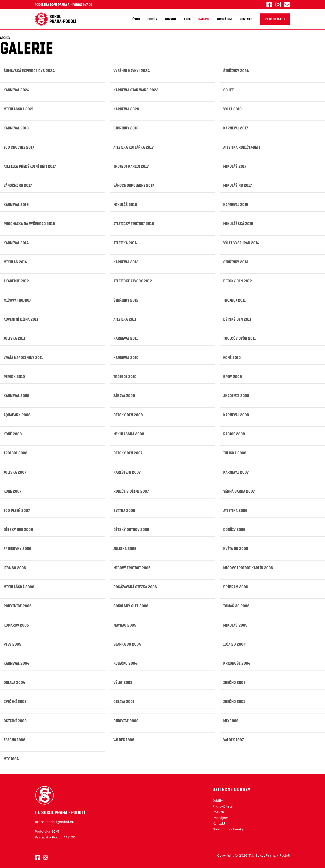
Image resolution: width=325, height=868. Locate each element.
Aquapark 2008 (17, 413)
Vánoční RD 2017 (18, 185)
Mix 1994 (12, 756)
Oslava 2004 (15, 680)
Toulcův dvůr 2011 (240, 337)
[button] (275, 19)
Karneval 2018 (17, 128)
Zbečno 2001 (234, 699)
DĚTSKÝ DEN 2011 (237, 318)
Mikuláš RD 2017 (238, 185)
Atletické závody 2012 (133, 280)
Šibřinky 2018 (126, 128)
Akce (189, 19)
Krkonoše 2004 (237, 661)
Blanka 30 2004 (128, 642)
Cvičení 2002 (16, 699)
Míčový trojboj (18, 299)
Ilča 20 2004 (235, 642)
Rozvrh (173, 19)
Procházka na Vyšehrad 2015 (30, 223)
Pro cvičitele (223, 804)
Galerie (205, 19)
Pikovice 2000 (126, 718)
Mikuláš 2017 (235, 166)
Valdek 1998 (124, 737)
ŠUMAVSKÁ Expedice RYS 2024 (30, 70)
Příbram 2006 (236, 585)
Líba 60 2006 (15, 566)
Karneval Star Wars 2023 (137, 89)
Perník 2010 (14, 375)
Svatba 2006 (125, 508)
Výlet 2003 (123, 680)
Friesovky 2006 (18, 547)
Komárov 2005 (17, 623)
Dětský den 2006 (18, 527)
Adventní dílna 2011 (22, 318)
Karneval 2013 (127, 261)
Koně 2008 (13, 432)
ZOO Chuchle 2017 (19, 147)
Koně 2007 (13, 489)
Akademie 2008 (237, 394)
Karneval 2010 (127, 356)
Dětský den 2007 (128, 451)
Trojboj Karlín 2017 (132, 166)
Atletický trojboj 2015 (134, 223)
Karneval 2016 (17, 204)
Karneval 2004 (17, 661)
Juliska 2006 (125, 547)
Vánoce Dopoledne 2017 (134, 185)
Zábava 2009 (125, 394)
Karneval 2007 (237, 470)
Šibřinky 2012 (126, 299)
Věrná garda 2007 (240, 489)
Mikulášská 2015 (239, 223)
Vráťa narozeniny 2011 (24, 356)
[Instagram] (278, 4)
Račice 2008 (234, 432)
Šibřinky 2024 (236, 70)
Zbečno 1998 (15, 737)
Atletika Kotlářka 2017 (134, 147)
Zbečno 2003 (235, 680)
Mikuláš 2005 (236, 623)
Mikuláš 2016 (126, 204)
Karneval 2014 (17, 242)
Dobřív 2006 (235, 527)
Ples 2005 (13, 642)
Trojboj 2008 (15, 451)
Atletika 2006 (236, 508)
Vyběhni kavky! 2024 (132, 70)
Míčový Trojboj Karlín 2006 (249, 566)
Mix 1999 (231, 718)
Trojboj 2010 (125, 375)
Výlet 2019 (233, 108)
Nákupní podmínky (229, 828)
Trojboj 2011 (234, 299)
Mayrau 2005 (125, 623)
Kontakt (246, 19)
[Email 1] (287, 4)
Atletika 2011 (125, 318)
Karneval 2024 (17, 89)
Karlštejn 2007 (127, 470)
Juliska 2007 (15, 470)
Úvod (140, 19)
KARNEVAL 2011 (126, 337)
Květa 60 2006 (236, 547)
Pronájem (225, 19)
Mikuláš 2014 (16, 261)
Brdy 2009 (233, 375)
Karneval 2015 (236, 204)
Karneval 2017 (236, 128)
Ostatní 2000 (15, 718)
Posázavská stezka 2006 (136, 585)
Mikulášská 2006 (19, 585)
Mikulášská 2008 (129, 432)
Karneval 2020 (127, 108)
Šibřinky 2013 (236, 261)
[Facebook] (269, 4)
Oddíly (156, 19)
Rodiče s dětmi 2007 (132, 489)
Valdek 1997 (234, 737)
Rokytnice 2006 (18, 604)
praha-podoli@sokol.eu (55, 819)
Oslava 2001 (124, 699)
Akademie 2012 (17, 280)
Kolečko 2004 (126, 661)
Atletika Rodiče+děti (242, 147)
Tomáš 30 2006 (237, 604)
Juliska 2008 (235, 451)
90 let (229, 89)
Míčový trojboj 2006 (132, 566)
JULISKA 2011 (15, 337)
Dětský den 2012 (238, 280)
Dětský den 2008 (128, 413)
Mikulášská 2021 (19, 108)
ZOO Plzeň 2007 (17, 508)
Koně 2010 (232, 356)
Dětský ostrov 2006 (131, 527)
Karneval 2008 (237, 413)
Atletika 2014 (126, 242)
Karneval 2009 (17, 394)
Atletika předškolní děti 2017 (31, 166)
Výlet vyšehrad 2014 (242, 242)
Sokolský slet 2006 (131, 604)
